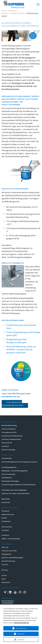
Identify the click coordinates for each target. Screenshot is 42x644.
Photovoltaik (7, 443)
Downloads (6, 502)
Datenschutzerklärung (21, 623)
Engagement (6, 554)
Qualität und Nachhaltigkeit (13, 558)
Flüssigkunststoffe (17, 13)
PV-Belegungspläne (9, 467)
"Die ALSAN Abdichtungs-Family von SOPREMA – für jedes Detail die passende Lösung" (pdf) (21, 350)
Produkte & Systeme (9, 422)
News (4, 579)
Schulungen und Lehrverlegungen (14, 490)
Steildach (5, 535)
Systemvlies (15, 301)
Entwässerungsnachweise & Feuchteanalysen (19, 485)
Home (4, 11)
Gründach (5, 446)
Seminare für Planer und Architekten (16, 494)
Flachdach (5, 511)
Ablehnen (21, 634)
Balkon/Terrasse (8, 514)
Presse (4, 575)
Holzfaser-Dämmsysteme (11, 439)
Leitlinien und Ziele (9, 551)
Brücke (4, 518)
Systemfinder (7, 458)
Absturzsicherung (8, 450)
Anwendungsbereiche (10, 508)
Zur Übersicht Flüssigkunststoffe (13, 404)
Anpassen (21, 640)
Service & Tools (8, 455)
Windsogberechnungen (10, 481)
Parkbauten (6, 521)
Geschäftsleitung (8, 561)
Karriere (5, 570)
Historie (5, 565)
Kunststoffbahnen (9, 429)
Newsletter (6, 582)
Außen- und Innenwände (11, 539)
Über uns (5, 547)
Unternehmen (7, 544)
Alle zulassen (21, 628)
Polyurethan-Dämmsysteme (12, 436)
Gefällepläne (7, 478)
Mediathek (6, 499)
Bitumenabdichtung (9, 425)
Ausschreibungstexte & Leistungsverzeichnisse (19, 462)
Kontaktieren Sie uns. (11, 396)
